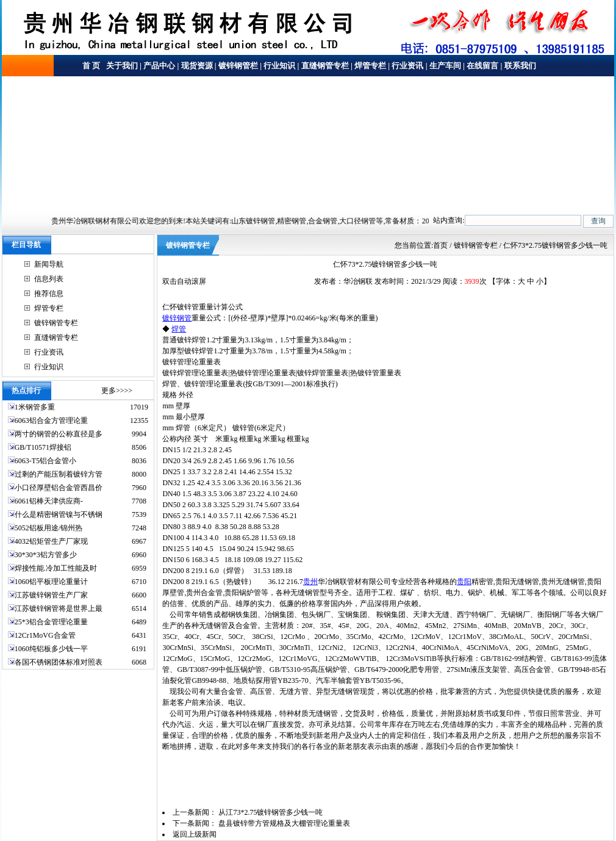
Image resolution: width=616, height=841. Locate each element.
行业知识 (279, 66)
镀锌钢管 (177, 318)
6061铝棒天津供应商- (49, 501)
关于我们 (121, 66)
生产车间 (445, 66)
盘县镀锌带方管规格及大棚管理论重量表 (284, 823)
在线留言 (482, 66)
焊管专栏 (370, 66)
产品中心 (159, 66)
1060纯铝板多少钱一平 (51, 649)
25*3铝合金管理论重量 (51, 622)
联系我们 (520, 66)
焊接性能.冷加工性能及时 (56, 568)
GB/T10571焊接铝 (43, 447)
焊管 (179, 329)
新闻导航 (49, 264)
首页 (440, 245)
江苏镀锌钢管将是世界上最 (59, 608)
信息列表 (49, 279)
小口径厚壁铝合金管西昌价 (59, 488)
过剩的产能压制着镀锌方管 (59, 474)
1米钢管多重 (36, 407)
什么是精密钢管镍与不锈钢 (59, 514)
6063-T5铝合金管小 (45, 461)
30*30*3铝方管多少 (46, 555)
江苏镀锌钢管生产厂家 (51, 595)
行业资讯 (407, 66)
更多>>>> (117, 391)
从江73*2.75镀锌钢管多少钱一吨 (270, 812)
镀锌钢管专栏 (56, 323)
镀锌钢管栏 (238, 66)
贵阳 (464, 582)
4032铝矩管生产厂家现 (51, 541)
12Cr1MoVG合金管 (45, 635)
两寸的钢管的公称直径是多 (59, 434)
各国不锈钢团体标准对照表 (59, 662)
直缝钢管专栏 (325, 66)
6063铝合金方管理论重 (51, 421)
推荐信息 (49, 294)
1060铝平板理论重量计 (51, 582)
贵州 (310, 582)
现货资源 (197, 66)
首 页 (91, 66)
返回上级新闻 (195, 834)
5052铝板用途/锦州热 (48, 528)
